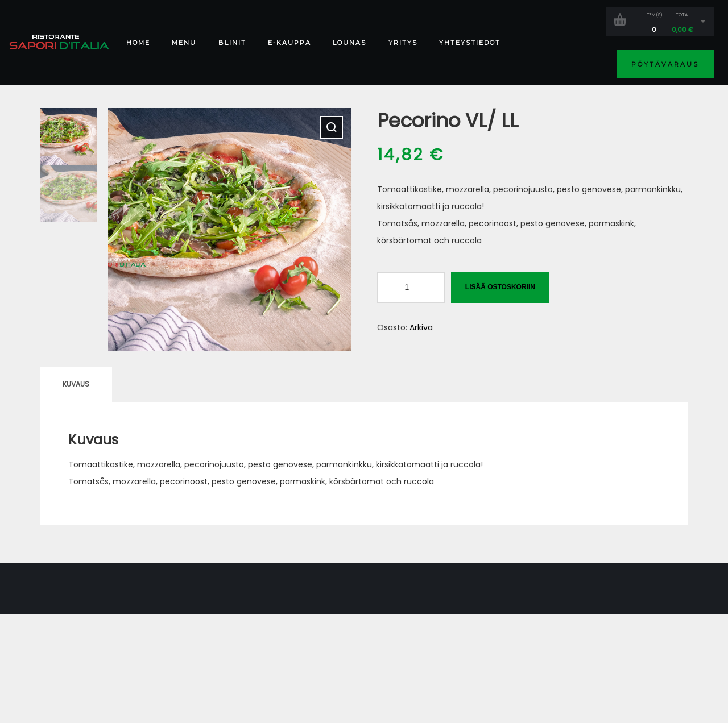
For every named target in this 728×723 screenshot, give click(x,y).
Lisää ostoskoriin (500, 287)
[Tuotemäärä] (411, 287)
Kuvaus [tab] (76, 384)
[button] (332, 127)
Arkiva (421, 327)
